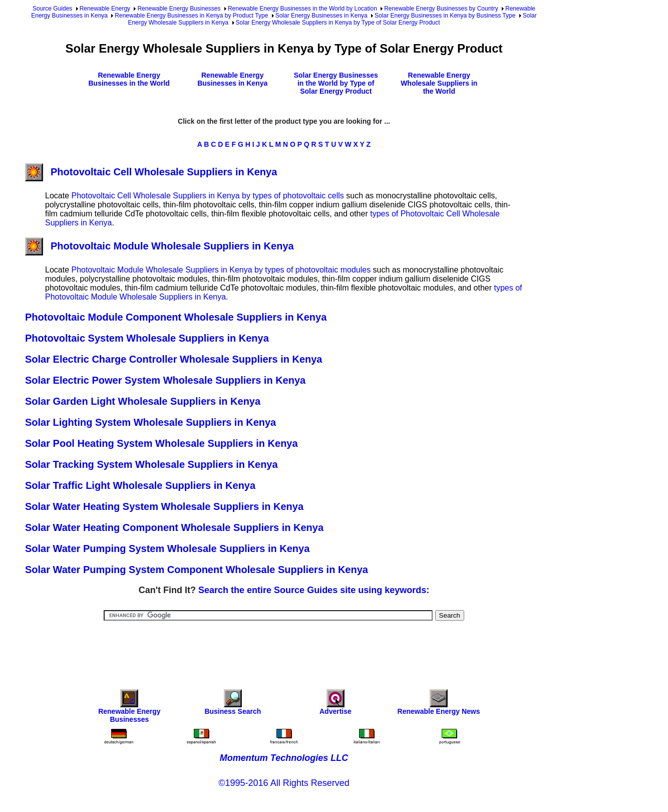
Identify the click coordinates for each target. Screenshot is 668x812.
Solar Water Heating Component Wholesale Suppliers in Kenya (174, 527)
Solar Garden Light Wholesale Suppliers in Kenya (143, 401)
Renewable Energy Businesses (179, 9)
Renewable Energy (105, 9)
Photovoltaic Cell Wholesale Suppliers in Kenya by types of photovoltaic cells (207, 196)
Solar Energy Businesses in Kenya (321, 16)
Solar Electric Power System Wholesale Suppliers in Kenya (165, 380)
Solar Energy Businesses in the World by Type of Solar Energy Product (336, 83)
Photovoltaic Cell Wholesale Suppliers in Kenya (151, 172)
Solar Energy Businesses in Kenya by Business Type (445, 16)
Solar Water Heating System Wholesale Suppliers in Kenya (164, 506)
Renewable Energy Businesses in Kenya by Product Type (191, 16)
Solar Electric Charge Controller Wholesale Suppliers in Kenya (174, 359)
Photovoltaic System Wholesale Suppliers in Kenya (147, 338)
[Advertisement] (284, 648)
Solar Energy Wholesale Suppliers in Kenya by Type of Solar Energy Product (338, 23)
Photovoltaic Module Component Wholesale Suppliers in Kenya (176, 317)
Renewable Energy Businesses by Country (441, 9)
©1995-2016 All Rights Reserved (284, 783)
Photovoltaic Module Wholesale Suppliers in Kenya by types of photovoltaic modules (221, 270)
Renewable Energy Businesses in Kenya (232, 79)
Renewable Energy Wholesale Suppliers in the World (439, 83)
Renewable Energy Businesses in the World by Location (302, 9)
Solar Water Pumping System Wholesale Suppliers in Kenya (167, 549)
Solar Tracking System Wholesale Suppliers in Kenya (151, 464)
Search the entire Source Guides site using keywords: (314, 590)
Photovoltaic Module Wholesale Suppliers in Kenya (159, 246)
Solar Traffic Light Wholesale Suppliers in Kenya (140, 485)
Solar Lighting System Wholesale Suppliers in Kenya (150, 422)
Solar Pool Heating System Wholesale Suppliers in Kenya (161, 443)
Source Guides (52, 9)
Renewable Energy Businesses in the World (129, 79)
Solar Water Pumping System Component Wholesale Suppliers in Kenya (197, 570)
